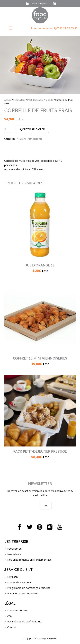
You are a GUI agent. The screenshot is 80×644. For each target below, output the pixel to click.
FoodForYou (14, 549)
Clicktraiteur (19, 100)
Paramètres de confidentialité (25, 621)
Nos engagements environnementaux (29, 560)
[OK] (46, 505)
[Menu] (11, 28)
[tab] (40, 152)
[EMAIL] (20, 505)
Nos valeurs (14, 554)
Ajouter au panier (32, 129)
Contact (12, 627)
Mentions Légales (18, 610)
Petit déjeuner (35, 100)
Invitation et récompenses (23, 593)
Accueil (8, 100)
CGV (10, 616)
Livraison (12, 577)
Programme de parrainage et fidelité (29, 588)
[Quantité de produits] (8, 129)
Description (40, 152)
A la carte (49, 100)
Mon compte (39, 3)
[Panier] (54, 4)
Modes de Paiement (19, 582)
